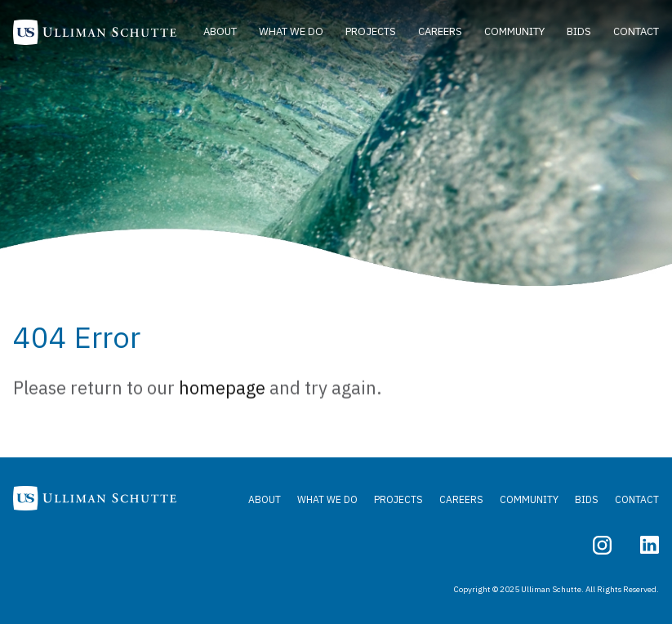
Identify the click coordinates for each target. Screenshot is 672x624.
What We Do (291, 31)
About (220, 31)
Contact (636, 31)
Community (514, 31)
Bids (579, 31)
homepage (222, 390)
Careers (440, 31)
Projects (371, 31)
